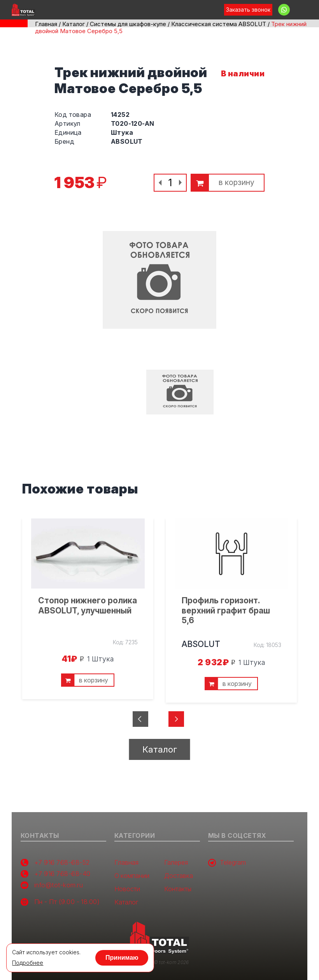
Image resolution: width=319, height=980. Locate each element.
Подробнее (28, 963)
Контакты (178, 889)
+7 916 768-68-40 (62, 874)
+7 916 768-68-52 (62, 863)
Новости (127, 889)
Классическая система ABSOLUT (219, 24)
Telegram (227, 863)
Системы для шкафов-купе (128, 24)
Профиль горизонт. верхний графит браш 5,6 (226, 610)
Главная (46, 24)
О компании (132, 876)
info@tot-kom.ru (59, 885)
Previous (146, 722)
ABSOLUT (201, 644)
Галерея (176, 863)
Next (168, 722)
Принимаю (122, 958)
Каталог (74, 24)
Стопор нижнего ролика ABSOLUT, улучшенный (88, 605)
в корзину (236, 183)
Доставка (179, 876)
